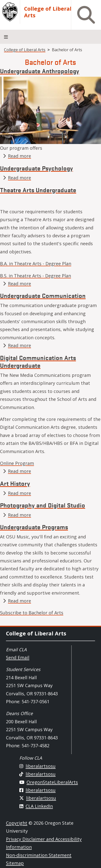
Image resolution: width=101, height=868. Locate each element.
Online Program (17, 463)
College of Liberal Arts (48, 12)
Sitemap (15, 863)
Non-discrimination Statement (39, 855)
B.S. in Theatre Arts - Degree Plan (35, 276)
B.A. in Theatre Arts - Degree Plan (36, 264)
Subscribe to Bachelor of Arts (32, 613)
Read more (19, 156)
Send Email (18, 657)
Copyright (17, 823)
